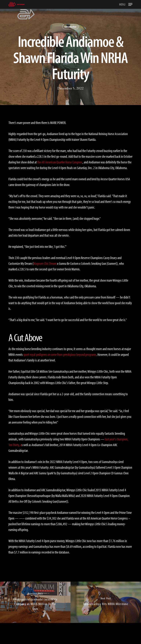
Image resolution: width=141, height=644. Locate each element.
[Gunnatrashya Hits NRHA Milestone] (106, 602)
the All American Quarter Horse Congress (60, 162)
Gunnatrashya (70, 27)
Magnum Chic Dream (45, 263)
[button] (126, 4)
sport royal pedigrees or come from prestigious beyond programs (60, 354)
